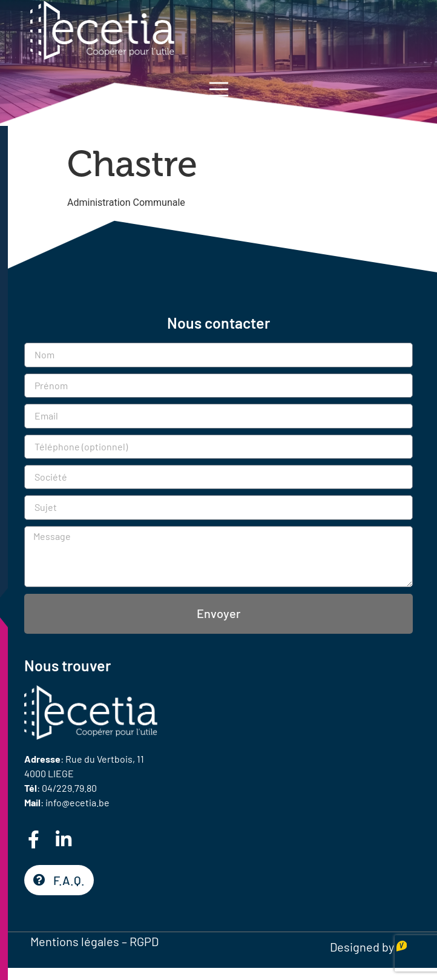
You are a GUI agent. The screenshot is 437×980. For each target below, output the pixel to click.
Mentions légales (75, 941)
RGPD (144, 941)
